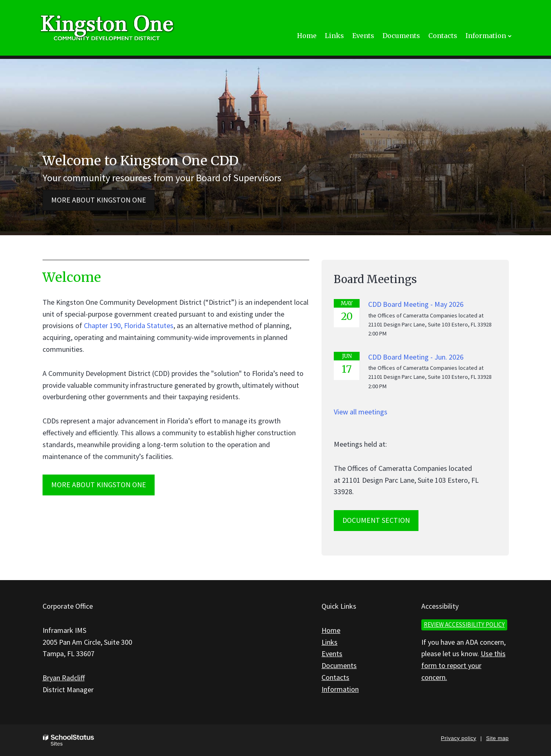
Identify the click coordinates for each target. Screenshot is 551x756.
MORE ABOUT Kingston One (99, 485)
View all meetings (361, 412)
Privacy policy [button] (459, 738)
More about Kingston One (99, 200)
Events (332, 654)
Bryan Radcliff (64, 678)
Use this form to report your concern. (463, 665)
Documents (339, 665)
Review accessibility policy (464, 624)
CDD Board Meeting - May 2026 (416, 304)
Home (331, 630)
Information (340, 689)
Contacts (335, 677)
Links (329, 642)
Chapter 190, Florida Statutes (129, 325)
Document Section (376, 520)
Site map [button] (497, 738)
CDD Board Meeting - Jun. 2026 (416, 357)
